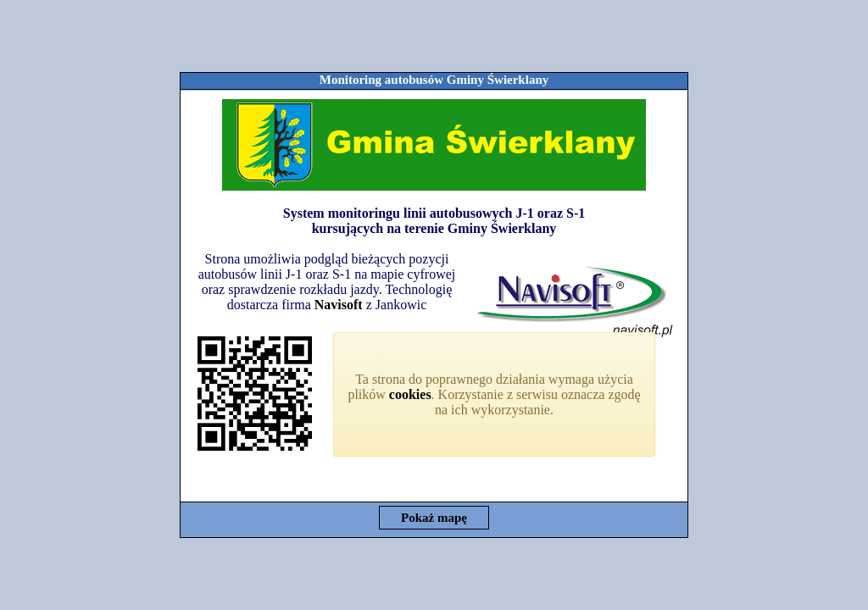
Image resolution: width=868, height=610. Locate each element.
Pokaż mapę (434, 518)
